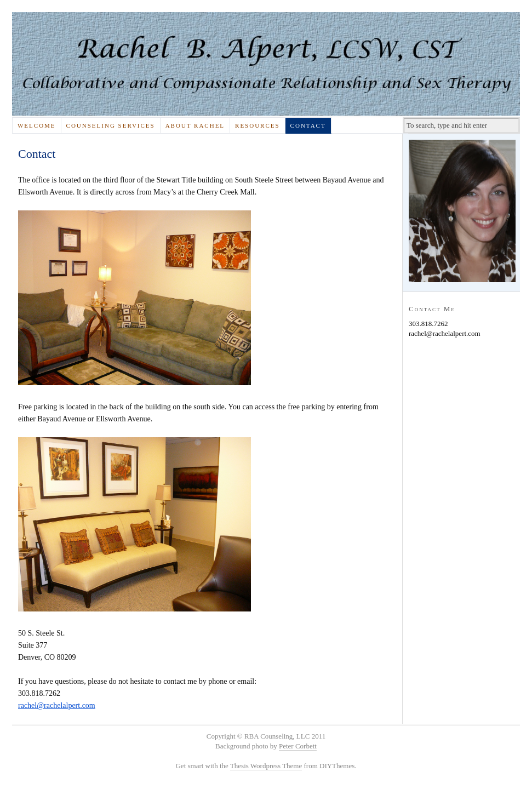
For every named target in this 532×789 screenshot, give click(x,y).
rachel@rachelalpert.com (57, 705)
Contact (308, 125)
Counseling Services (111, 125)
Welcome (37, 125)
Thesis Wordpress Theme (266, 766)
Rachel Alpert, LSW (266, 64)
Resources (258, 125)
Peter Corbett (298, 746)
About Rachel (195, 125)
